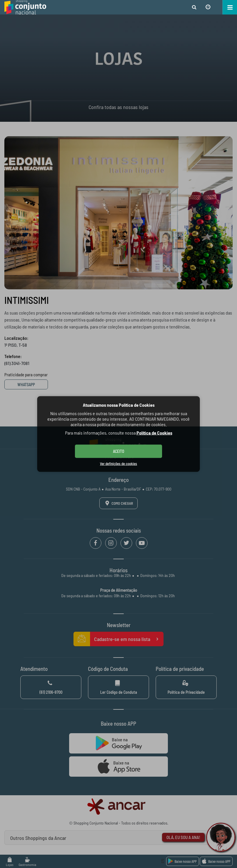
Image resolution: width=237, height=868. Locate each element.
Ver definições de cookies (119, 464)
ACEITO (119, 451)
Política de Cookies (154, 433)
